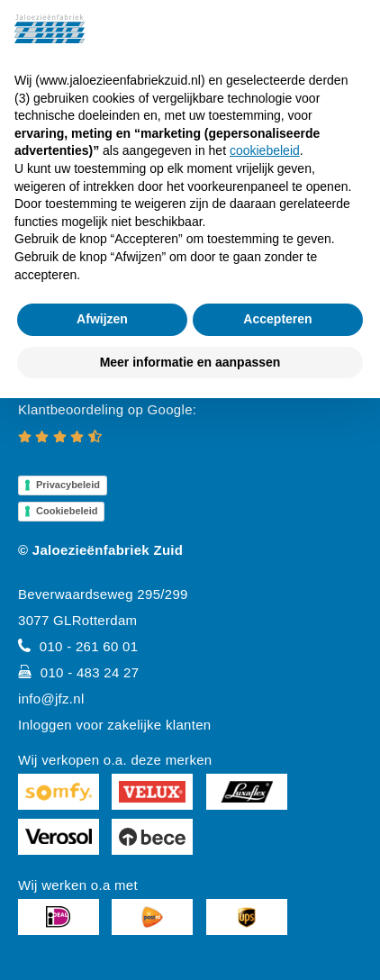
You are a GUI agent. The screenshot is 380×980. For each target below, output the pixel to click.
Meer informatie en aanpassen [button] (190, 362)
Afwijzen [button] (102, 319)
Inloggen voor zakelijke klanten (114, 725)
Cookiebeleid (67, 511)
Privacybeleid (68, 485)
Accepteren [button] (277, 319)
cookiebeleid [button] (265, 150)
